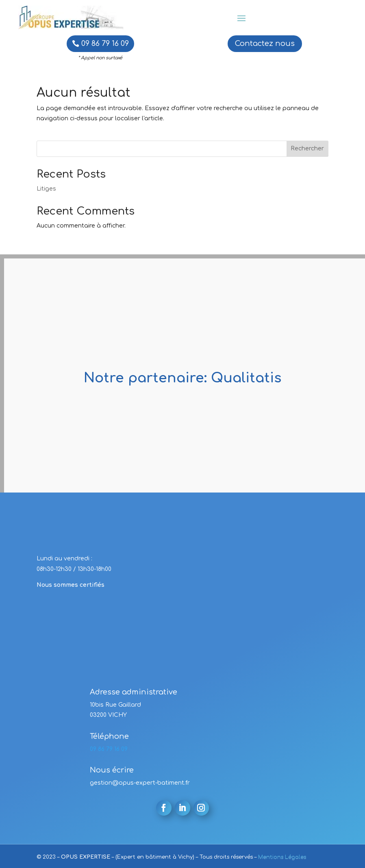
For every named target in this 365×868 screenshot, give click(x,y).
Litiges (46, 189)
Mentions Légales (282, 857)
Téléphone (109, 736)
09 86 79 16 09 (105, 43)
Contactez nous (265, 43)
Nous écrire (112, 770)
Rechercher (307, 149)
